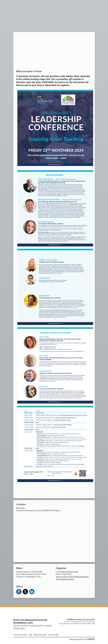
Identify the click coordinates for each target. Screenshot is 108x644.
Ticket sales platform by (82, 639)
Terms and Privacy (20, 635)
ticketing (34, 626)
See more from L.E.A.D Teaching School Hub (72, 577)
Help (30, 635)
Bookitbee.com (23, 623)
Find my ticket (53, 635)
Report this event (40, 635)
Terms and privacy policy (65, 579)
